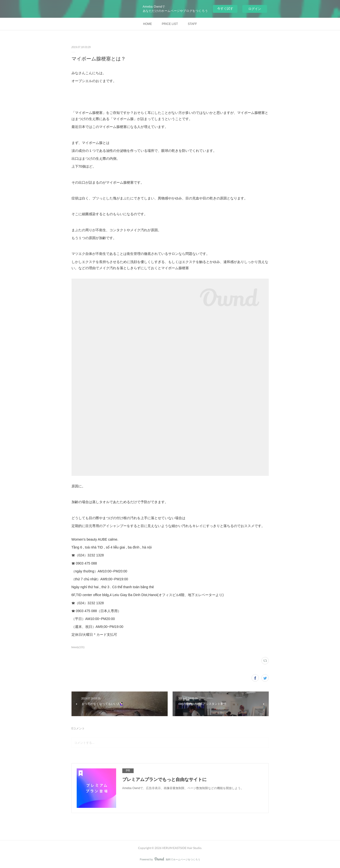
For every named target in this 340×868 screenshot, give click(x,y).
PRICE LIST (170, 24)
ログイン (255, 9)
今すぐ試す (225, 9)
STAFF (192, 24)
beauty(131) (78, 647)
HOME (147, 24)
